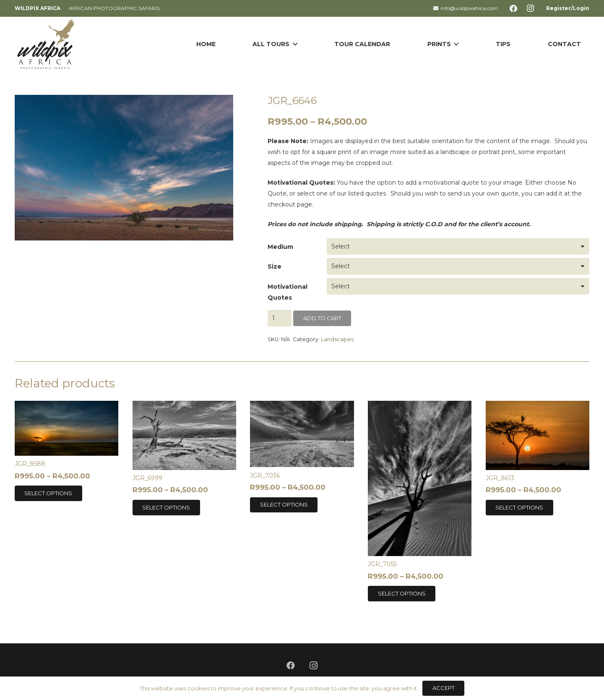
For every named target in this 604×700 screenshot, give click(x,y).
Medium (280, 247)
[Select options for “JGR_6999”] (166, 507)
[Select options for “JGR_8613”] (519, 507)
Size (275, 266)
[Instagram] (530, 8)
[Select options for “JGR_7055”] (402, 593)
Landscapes (337, 339)
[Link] (46, 44)
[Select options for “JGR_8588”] (48, 493)
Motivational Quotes (288, 292)
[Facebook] (513, 8)
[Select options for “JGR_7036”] (284, 505)
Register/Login (568, 8)
